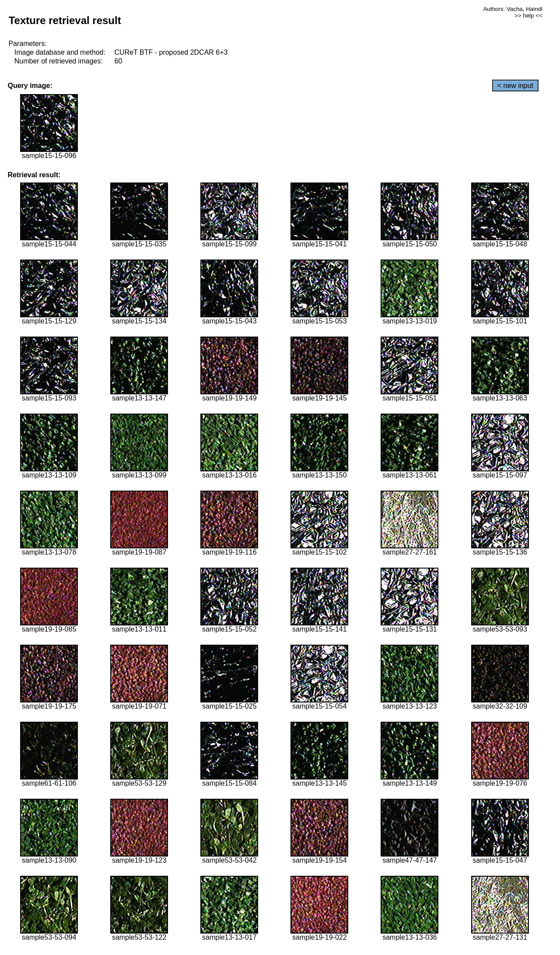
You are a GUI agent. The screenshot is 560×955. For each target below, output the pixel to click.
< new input (515, 86)
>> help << (528, 16)
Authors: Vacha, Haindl (513, 9)
